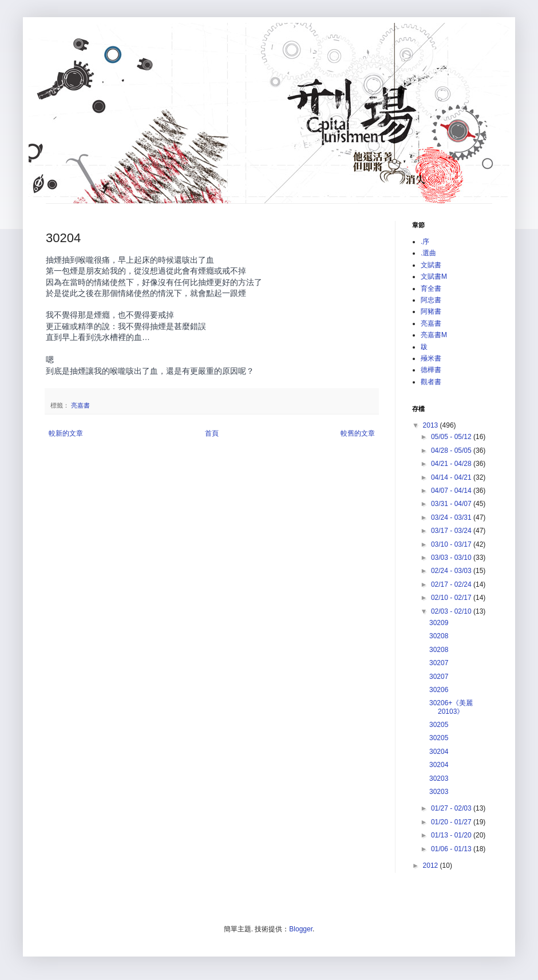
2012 (432, 866)
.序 (425, 242)
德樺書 (431, 370)
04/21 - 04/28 (452, 464)
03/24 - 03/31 (452, 517)
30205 (439, 725)
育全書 (431, 289)
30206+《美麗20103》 (451, 707)
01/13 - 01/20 (452, 835)
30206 (439, 690)
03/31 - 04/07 (452, 504)
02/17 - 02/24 (452, 584)
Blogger (301, 929)
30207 (439, 663)
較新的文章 (66, 433)
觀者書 (431, 382)
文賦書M (434, 276)
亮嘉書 (80, 405)
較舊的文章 (358, 433)
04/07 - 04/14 (452, 491)
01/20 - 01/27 (452, 822)
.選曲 (428, 253)
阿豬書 (431, 311)
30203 (439, 779)
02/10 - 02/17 (452, 598)
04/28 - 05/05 (452, 451)
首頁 (212, 433)
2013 (432, 425)
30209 (439, 623)
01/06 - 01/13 (452, 849)
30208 (439, 636)
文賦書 (431, 265)
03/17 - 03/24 (452, 531)
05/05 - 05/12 (452, 437)
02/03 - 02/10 (452, 611)
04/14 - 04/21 (452, 477)
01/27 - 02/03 (452, 808)
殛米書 (431, 358)
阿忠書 (431, 300)
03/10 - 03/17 (452, 544)
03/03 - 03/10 (452, 558)
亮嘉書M (434, 335)
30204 (439, 752)
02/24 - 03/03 (452, 571)
